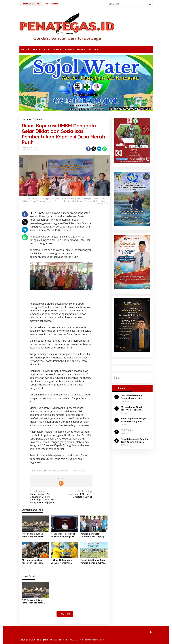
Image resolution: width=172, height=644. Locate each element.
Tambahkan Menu (51, 4)
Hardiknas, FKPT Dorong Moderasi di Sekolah (77, 494)
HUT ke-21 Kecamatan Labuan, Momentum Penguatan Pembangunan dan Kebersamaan (64, 561)
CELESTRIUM (127, 430)
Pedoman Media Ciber (93, 640)
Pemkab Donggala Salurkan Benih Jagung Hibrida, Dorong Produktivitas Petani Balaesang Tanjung (92, 535)
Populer (122, 388)
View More (65, 614)
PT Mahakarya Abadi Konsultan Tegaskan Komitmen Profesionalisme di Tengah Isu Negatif (35, 561)
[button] (150, 4)
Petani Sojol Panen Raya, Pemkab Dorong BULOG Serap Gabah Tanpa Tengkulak (93, 561)
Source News (79, 471)
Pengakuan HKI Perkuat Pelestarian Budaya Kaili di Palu (63, 535)
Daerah (25, 150)
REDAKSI (74, 640)
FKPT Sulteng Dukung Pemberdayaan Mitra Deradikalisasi (33, 535)
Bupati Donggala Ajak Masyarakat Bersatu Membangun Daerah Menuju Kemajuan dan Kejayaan (45, 497)
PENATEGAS (37, 213)
